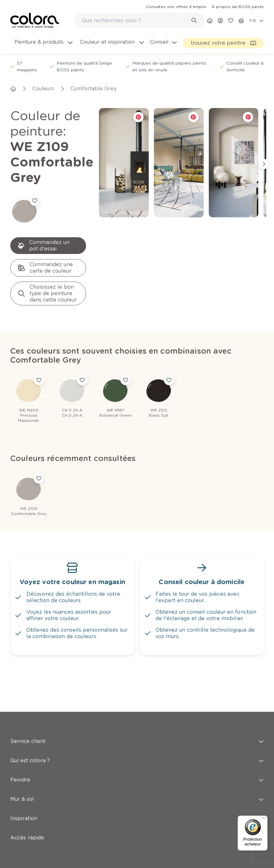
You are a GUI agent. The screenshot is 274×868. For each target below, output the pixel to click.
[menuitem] (43, 46)
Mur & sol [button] (137, 799)
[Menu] (264, 819)
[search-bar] (135, 21)
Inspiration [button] (137, 818)
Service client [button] (137, 741)
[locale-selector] (256, 21)
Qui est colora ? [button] (137, 760)
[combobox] (139, 21)
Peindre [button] (137, 780)
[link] (176, 6)
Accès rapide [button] (137, 838)
